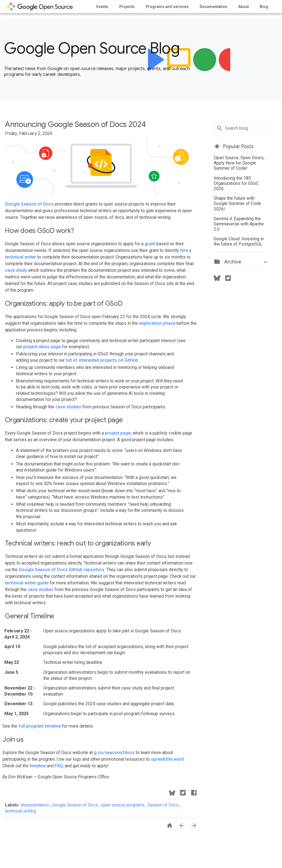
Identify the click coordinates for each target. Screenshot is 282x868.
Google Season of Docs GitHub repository (62, 570)
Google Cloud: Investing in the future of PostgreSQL (239, 241)
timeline (38, 766)
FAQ (59, 766)
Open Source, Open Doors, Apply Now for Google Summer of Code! (239, 163)
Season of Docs (164, 805)
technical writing (21, 811)
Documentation (213, 7)
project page (118, 433)
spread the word (167, 759)
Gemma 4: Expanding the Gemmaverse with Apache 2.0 (239, 224)
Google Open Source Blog (92, 48)
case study (16, 270)
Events (102, 7)
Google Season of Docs (29, 204)
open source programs (123, 805)
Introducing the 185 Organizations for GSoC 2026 (236, 183)
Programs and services (167, 7)
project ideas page (42, 347)
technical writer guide (27, 583)
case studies (68, 407)
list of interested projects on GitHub (102, 360)
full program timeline (40, 726)
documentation (35, 805)
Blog (264, 7)
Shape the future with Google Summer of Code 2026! (237, 203)
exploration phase (157, 323)
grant (150, 244)
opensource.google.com (40, 7)
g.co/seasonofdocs (114, 753)
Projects (127, 7)
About (243, 7)
